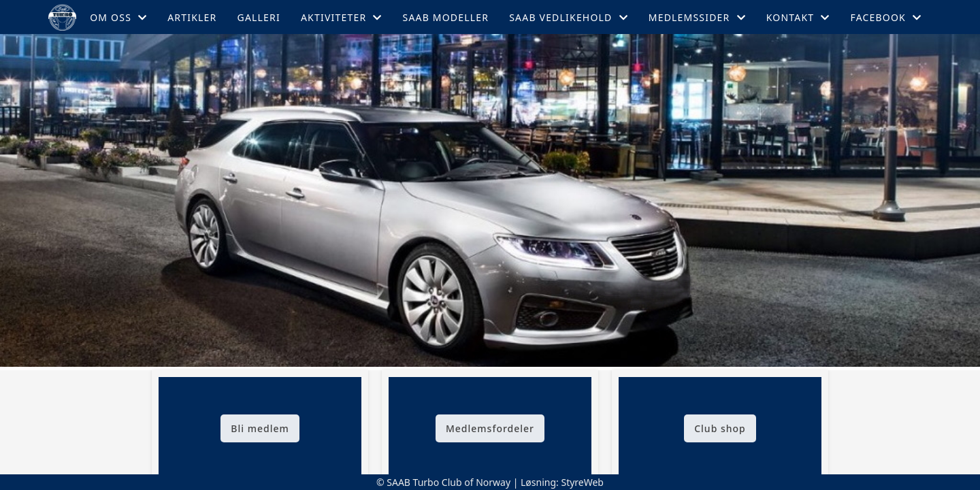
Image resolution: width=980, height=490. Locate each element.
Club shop (720, 428)
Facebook (886, 17)
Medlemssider (697, 17)
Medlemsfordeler (490, 428)
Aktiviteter (342, 17)
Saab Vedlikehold (569, 17)
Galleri (259, 17)
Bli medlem (260, 428)
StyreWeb (582, 482)
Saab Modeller (446, 17)
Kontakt (798, 17)
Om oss (118, 17)
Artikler (192, 17)
